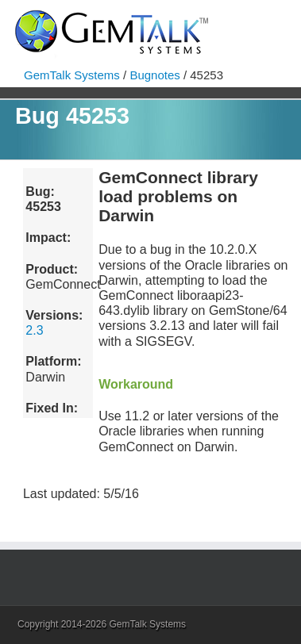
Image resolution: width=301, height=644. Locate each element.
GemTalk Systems (72, 75)
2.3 (34, 330)
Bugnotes (154, 75)
